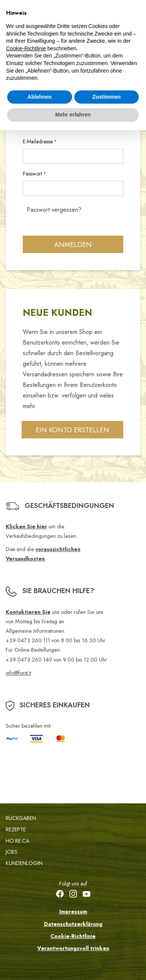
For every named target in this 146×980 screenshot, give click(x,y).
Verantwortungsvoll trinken (73, 948)
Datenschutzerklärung (73, 924)
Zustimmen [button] (106, 97)
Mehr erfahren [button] (73, 115)
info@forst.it (18, 673)
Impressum (73, 912)
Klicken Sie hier (26, 526)
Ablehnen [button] (39, 97)
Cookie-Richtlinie (73, 936)
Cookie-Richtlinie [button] (26, 48)
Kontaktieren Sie (28, 612)
